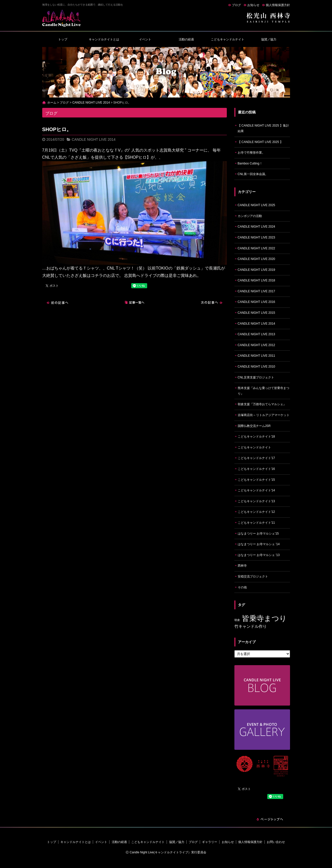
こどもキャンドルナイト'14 (256, 490)
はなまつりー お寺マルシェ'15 (258, 534)
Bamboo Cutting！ (250, 163)
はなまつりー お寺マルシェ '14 (259, 544)
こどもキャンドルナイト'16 (256, 469)
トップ (63, 39)
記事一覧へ (135, 303)
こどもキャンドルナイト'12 (256, 512)
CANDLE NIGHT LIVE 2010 (257, 367)
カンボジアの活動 (250, 216)
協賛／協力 (269, 39)
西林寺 (242, 566)
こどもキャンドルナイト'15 (256, 480)
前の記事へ (57, 303)
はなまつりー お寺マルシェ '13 (259, 555)
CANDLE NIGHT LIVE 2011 (257, 356)
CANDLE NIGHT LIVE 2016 (257, 302)
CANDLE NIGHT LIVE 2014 (91, 103)
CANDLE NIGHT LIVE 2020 (257, 259)
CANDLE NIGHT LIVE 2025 (257, 205)
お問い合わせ (276, 842)
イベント (145, 39)
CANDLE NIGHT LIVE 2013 (257, 334)
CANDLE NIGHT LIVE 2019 (257, 270)
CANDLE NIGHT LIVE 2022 (257, 248)
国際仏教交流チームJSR (254, 426)
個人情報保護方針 (278, 5)
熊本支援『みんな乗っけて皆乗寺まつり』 (263, 391)
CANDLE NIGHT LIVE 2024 (257, 227)
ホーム (52, 103)
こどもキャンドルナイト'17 (256, 458)
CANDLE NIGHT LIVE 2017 (257, 291)
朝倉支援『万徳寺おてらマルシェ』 (262, 404)
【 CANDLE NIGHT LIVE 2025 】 (260, 142)
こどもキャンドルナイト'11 (256, 523)
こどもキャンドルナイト (228, 39)
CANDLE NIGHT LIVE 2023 (257, 237)
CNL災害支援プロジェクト (256, 377)
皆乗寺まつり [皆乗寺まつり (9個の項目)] (264, 618)
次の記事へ (212, 303)
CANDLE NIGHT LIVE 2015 (257, 313)
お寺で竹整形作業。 (251, 153)
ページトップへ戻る (270, 819)
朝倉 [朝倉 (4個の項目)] (237, 620)
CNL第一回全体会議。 (253, 174)
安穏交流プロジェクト (253, 576)
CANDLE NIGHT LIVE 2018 (257, 280)
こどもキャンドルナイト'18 (256, 437)
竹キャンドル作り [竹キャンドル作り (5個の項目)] (251, 626)
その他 (242, 587)
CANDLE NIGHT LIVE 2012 (257, 345)
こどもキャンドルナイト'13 (256, 501)
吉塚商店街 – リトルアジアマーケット (264, 415)
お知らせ (253, 5)
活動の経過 (186, 39)
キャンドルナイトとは (104, 39)
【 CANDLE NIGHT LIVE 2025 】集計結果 (263, 128)
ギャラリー (210, 842)
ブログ (236, 5)
